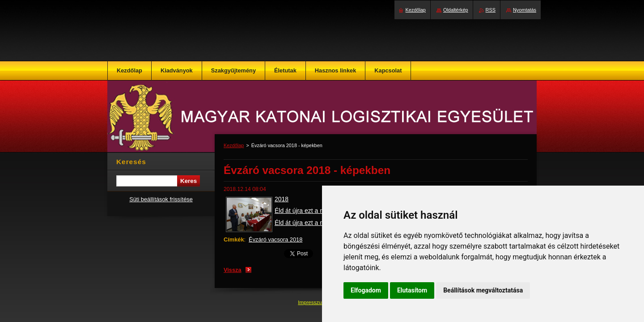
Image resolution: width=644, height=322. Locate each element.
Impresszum (313, 302)
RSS (491, 10)
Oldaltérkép (456, 10)
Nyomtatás (525, 10)
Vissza (233, 270)
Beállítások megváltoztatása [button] (483, 290)
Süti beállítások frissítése (161, 199)
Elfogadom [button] (366, 290)
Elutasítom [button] (412, 290)
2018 (282, 199)
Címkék (234, 239)
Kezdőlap (234, 145)
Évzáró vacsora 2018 (275, 239)
